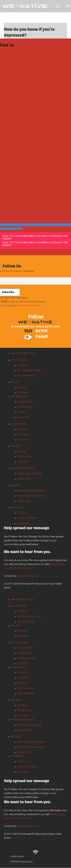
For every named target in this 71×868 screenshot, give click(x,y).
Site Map (22, 452)
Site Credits (23, 462)
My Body (22, 388)
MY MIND (16, 486)
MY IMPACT (17, 508)
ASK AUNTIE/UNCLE (22, 600)
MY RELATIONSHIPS (22, 469)
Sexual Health (24, 479)
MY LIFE (15, 382)
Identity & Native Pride (29, 371)
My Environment (26, 376)
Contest (21, 412)
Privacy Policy (24, 457)
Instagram (12, 66)
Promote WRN (25, 402)
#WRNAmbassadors (22, 862)
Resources (23, 440)
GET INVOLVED (19, 397)
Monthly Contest (26, 659)
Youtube (11, 61)
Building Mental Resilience (31, 491)
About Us (22, 429)
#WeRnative (17, 857)
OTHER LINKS (18, 424)
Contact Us (23, 418)
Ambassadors (24, 407)
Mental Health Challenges (31, 496)
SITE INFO (16, 446)
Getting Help (24, 501)
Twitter (10, 56)
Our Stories (23, 523)
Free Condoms (25, 689)
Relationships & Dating (29, 474)
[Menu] (47, 6)
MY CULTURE (18, 360)
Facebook (12, 50)
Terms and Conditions (29, 306)
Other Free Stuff (25, 694)
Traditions (22, 365)
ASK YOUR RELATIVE (23, 354)
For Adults (22, 435)
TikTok (10, 71)
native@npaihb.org (28, 576)
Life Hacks (23, 393)
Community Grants (27, 518)
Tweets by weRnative (11, 142)
